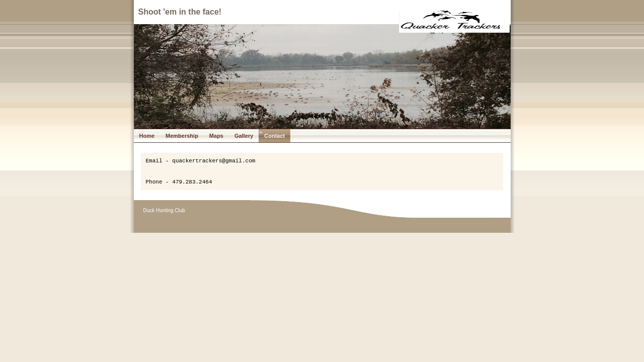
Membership (182, 136)
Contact (274, 136)
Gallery (244, 136)
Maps (216, 136)
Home (147, 136)
